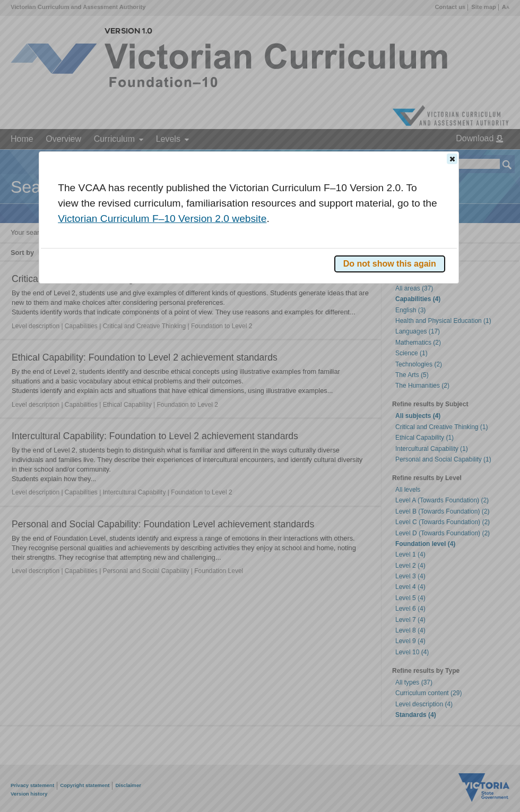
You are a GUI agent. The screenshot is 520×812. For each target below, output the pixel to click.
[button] (452, 159)
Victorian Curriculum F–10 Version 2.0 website (162, 219)
